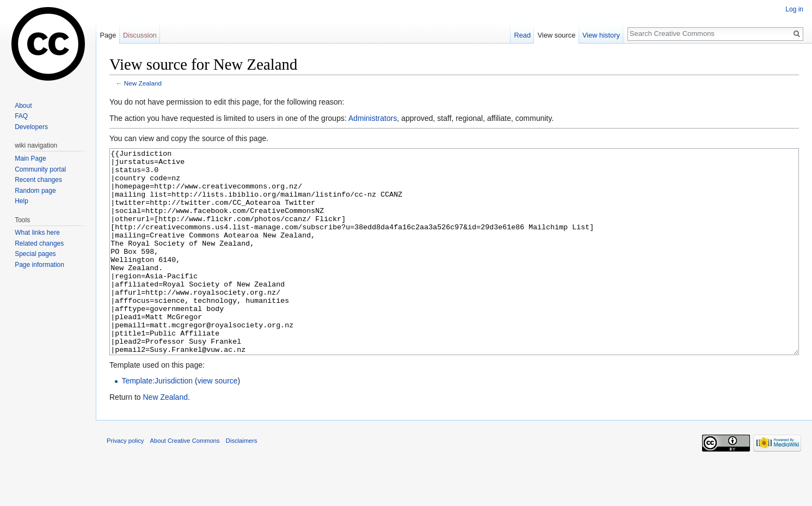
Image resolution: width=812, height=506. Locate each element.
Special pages (35, 254)
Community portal (40, 169)
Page (108, 35)
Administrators (373, 118)
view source (218, 422)
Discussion (140, 35)
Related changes (39, 243)
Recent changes (38, 180)
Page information (39, 265)
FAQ (21, 116)
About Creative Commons (185, 481)
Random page (35, 191)
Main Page (30, 158)
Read (522, 35)
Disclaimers (242, 481)
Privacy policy (125, 481)
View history (601, 35)
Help (21, 201)
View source (556, 35)
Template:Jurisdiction (157, 422)
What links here (37, 233)
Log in (794, 9)
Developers (31, 127)
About (23, 106)
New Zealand (143, 83)
